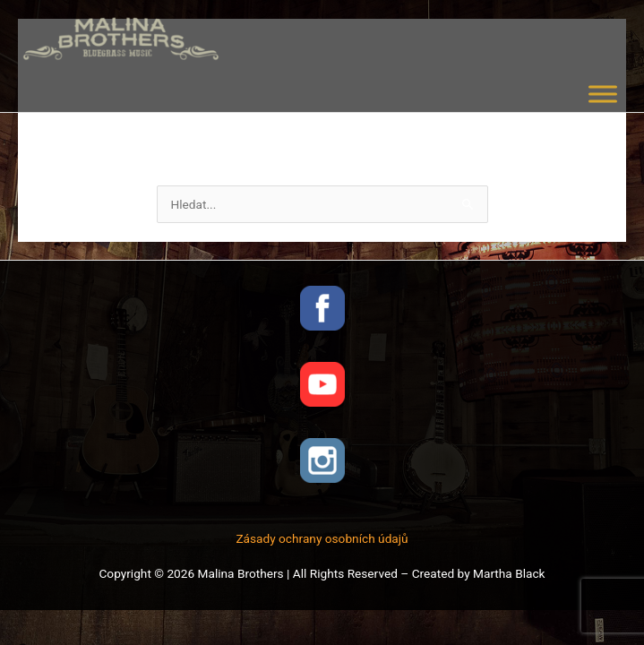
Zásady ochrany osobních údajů (322, 538)
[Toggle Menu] (603, 94)
